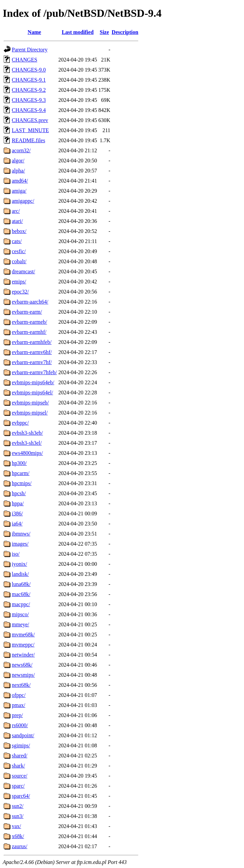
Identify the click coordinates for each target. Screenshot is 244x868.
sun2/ (18, 806)
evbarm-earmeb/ (29, 322)
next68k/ (21, 685)
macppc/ (21, 604)
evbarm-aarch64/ (30, 302)
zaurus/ (20, 846)
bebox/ (19, 231)
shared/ (20, 756)
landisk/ (20, 574)
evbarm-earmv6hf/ (32, 352)
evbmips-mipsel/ (30, 413)
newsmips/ (23, 675)
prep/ (17, 715)
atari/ (17, 221)
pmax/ (19, 705)
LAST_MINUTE (30, 130)
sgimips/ (21, 745)
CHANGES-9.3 (29, 100)
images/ (20, 544)
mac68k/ (21, 594)
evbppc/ (20, 423)
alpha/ (18, 171)
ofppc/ (19, 695)
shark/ (18, 766)
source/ (20, 776)
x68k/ (18, 836)
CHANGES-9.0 (29, 70)
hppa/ (18, 503)
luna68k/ (21, 584)
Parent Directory (30, 50)
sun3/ (18, 816)
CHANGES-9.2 (29, 90)
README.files (28, 140)
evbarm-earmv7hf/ (32, 362)
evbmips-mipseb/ (30, 403)
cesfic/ (19, 251)
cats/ (17, 241)
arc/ (16, 211)
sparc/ (18, 786)
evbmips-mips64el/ (32, 392)
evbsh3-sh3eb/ (27, 433)
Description (125, 32)
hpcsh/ (19, 493)
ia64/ (17, 524)
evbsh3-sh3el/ (27, 443)
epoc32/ (20, 292)
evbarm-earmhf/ (29, 332)
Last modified (78, 32)
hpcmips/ (22, 483)
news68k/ (22, 665)
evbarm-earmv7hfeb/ (34, 372)
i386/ (17, 514)
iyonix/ (19, 564)
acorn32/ (21, 150)
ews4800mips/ (27, 453)
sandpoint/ (23, 735)
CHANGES (25, 60)
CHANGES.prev (30, 120)
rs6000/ (20, 725)
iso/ (16, 554)
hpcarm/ (21, 473)
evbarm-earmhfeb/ (32, 342)
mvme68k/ (23, 635)
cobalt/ (19, 261)
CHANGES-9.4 (29, 110)
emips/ (19, 282)
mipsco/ (20, 614)
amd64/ (20, 181)
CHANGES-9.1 (29, 80)
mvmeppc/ (23, 645)
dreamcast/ (23, 271)
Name (34, 32)
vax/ (16, 826)
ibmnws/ (21, 534)
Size (104, 32)
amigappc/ (23, 201)
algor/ (18, 161)
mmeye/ (21, 624)
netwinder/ (23, 655)
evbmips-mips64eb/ (33, 382)
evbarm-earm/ (27, 312)
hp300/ (19, 463)
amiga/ (19, 191)
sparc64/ (21, 796)
